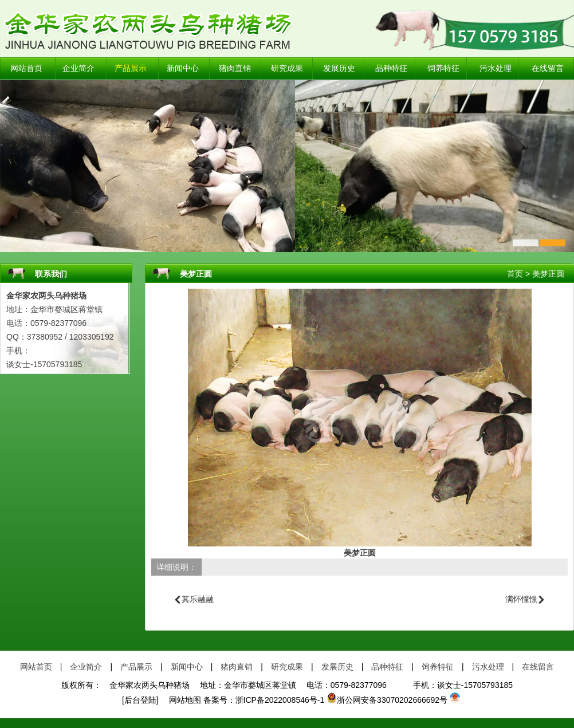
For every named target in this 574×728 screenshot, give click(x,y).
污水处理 (496, 68)
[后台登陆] (140, 700)
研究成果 (287, 68)
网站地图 (181, 700)
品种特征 (391, 68)
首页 (515, 274)
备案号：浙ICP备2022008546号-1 (264, 700)
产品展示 (131, 68)
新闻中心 (183, 68)
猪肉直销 (235, 68)
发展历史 (339, 68)
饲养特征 (443, 68)
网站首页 (26, 68)
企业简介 (78, 68)
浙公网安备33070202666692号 (387, 700)
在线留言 (548, 68)
